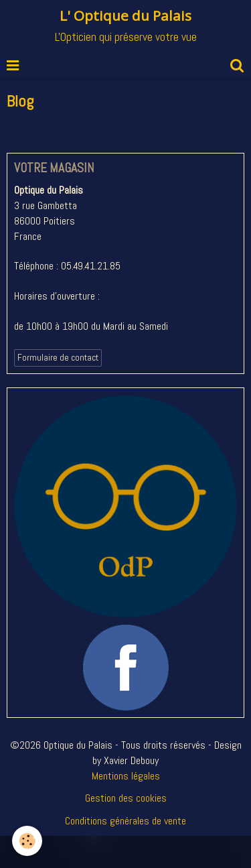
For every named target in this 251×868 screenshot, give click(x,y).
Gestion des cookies (126, 798)
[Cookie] (27, 841)
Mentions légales (126, 776)
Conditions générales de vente (125, 821)
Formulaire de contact (58, 358)
